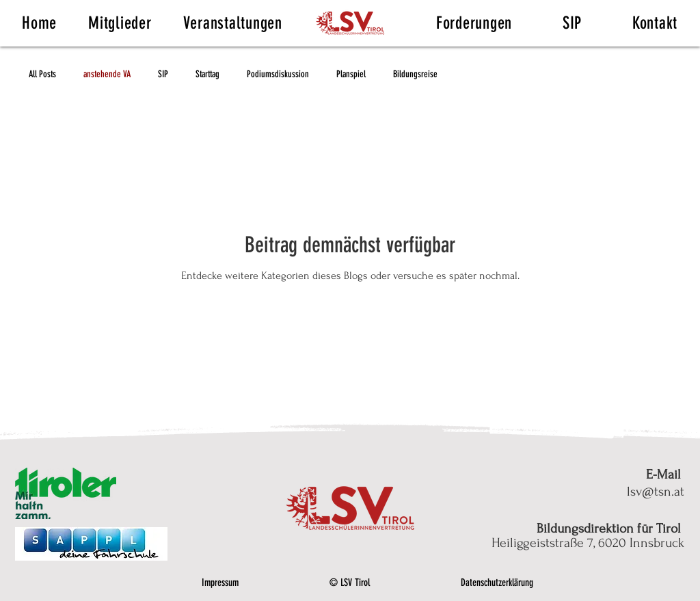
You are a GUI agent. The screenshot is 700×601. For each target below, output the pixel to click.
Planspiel (351, 74)
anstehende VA (107, 74)
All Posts (42, 74)
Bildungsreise (415, 74)
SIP (163, 74)
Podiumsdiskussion (278, 74)
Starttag (207, 74)
